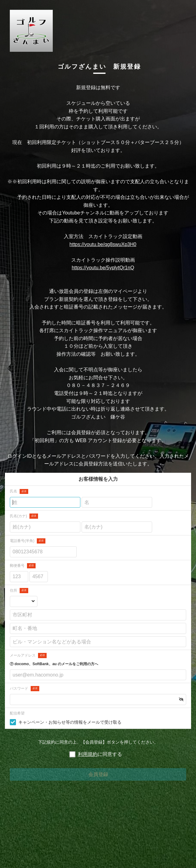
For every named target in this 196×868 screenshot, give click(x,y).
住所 (19, 591)
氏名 (19, 492)
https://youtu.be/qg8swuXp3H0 (103, 244)
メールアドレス (28, 656)
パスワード (25, 689)
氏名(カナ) (24, 516)
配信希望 (17, 713)
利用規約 (88, 754)
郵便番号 (23, 566)
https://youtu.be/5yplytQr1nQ (103, 268)
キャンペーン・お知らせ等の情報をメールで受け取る (70, 722)
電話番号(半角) (28, 541)
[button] (181, 699)
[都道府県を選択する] (24, 602)
